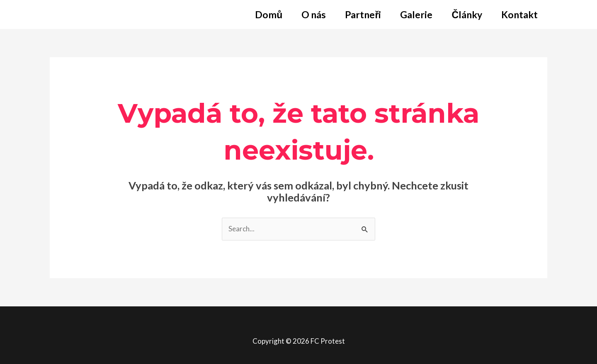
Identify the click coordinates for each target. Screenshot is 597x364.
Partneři (363, 15)
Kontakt (519, 15)
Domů (269, 15)
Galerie (416, 15)
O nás (314, 15)
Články (467, 15)
